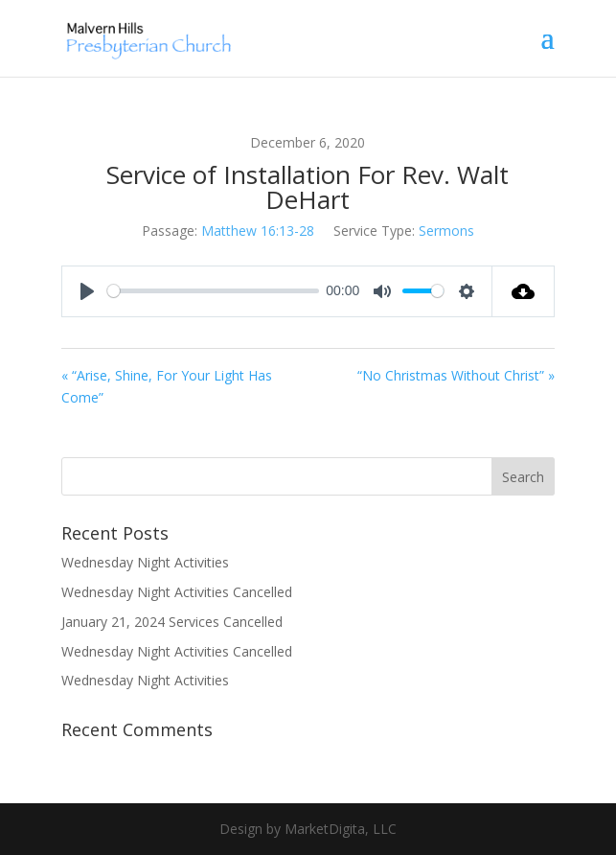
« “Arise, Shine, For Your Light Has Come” (167, 387)
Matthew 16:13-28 (258, 231)
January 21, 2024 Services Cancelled (172, 622)
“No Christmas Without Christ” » (456, 375)
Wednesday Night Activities (145, 562)
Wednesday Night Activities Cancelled (177, 592)
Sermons (446, 231)
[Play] (87, 291)
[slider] (213, 291)
